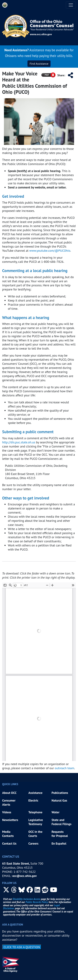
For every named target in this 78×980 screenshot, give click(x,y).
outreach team (64, 768)
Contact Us (9, 843)
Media (7, 832)
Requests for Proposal (60, 834)
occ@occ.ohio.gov (24, 876)
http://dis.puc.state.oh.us (19, 442)
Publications (60, 793)
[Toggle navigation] (71, 5)
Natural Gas (59, 800)
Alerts (6, 804)
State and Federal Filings (61, 822)
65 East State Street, (16, 863)
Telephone (35, 812)
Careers (33, 843)
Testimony (35, 824)
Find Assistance (39, 64)
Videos (7, 812)
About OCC (9, 793)
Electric (33, 800)
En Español (59, 843)
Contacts (8, 836)
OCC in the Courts (35, 834)
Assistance (35, 793)
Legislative (36, 820)
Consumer (9, 800)
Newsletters (10, 820)
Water (55, 812)
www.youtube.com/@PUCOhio (50, 251)
